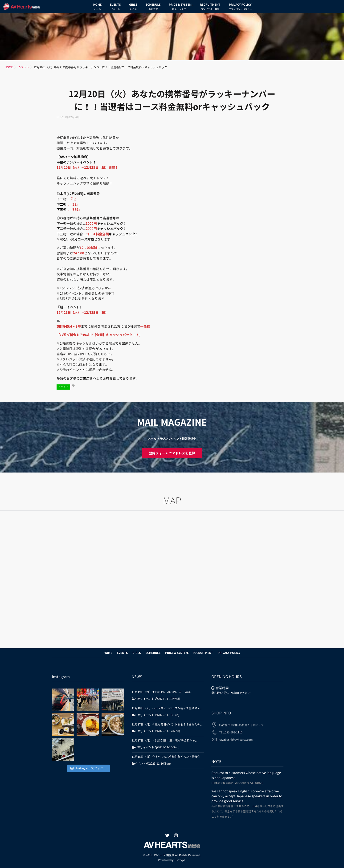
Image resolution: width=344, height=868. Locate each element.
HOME (98, 8)
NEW (138, 699)
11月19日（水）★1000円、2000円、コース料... (162, 692)
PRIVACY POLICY (240, 8)
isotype (180, 860)
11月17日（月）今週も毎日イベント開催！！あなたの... (167, 725)
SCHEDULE (153, 8)
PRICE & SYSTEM (180, 8)
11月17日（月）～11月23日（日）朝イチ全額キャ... (165, 741)
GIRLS (133, 8)
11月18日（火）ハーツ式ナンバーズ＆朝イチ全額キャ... (167, 708)
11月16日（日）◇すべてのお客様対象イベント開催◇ (166, 757)
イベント (63, 387)
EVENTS (115, 8)
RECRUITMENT (210, 8)
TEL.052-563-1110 (231, 729)
